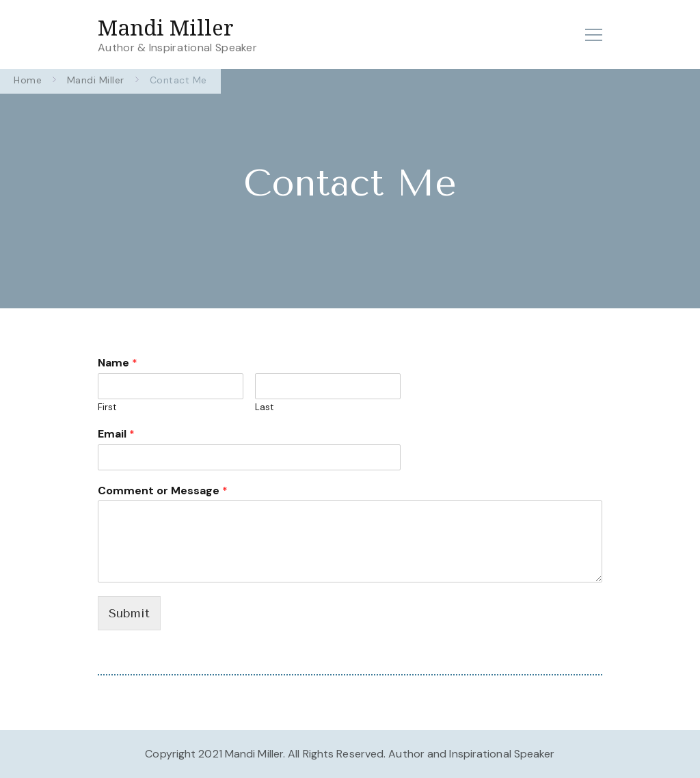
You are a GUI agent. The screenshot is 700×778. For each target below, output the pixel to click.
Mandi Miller (166, 27)
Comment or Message (163, 491)
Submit (129, 613)
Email (116, 434)
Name (118, 363)
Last (264, 407)
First (107, 407)
